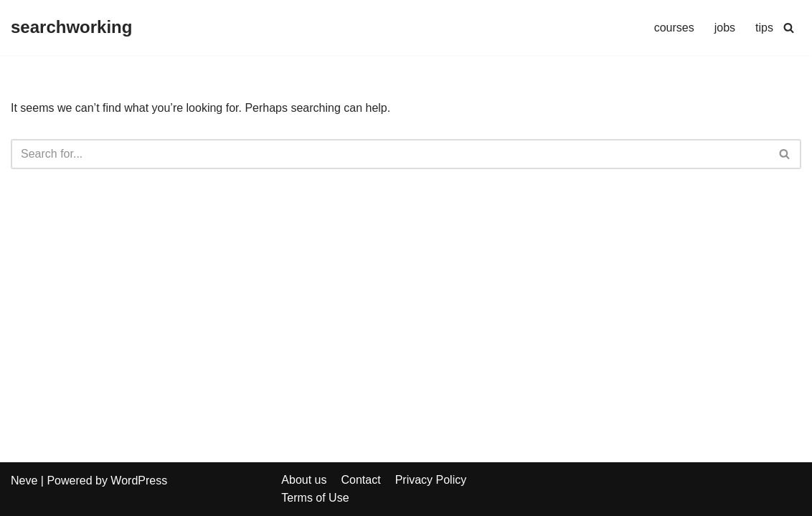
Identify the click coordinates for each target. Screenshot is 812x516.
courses (674, 28)
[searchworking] (71, 28)
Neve (24, 481)
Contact (360, 480)
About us (304, 480)
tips (764, 28)
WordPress (139, 481)
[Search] (789, 28)
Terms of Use (315, 498)
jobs (725, 28)
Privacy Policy (431, 480)
